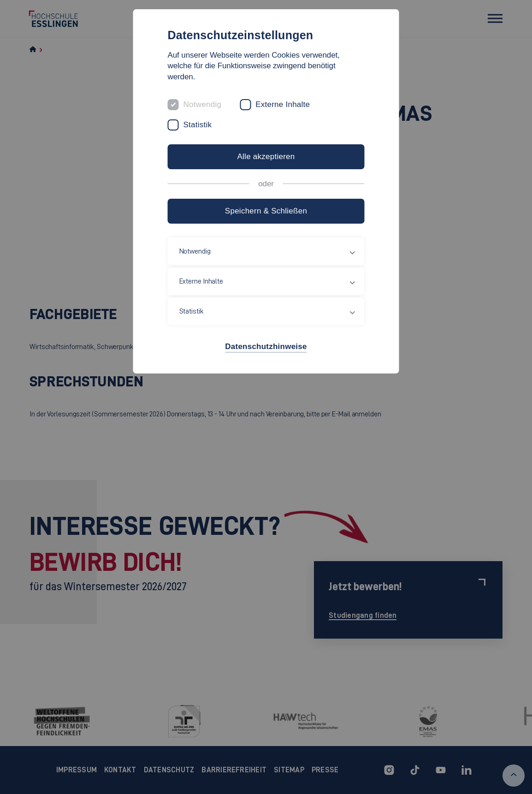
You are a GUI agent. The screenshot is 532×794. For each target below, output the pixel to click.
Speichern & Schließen (266, 211)
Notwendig (203, 104)
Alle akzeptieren (266, 157)
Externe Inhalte (283, 104)
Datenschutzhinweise (266, 347)
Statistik (198, 125)
